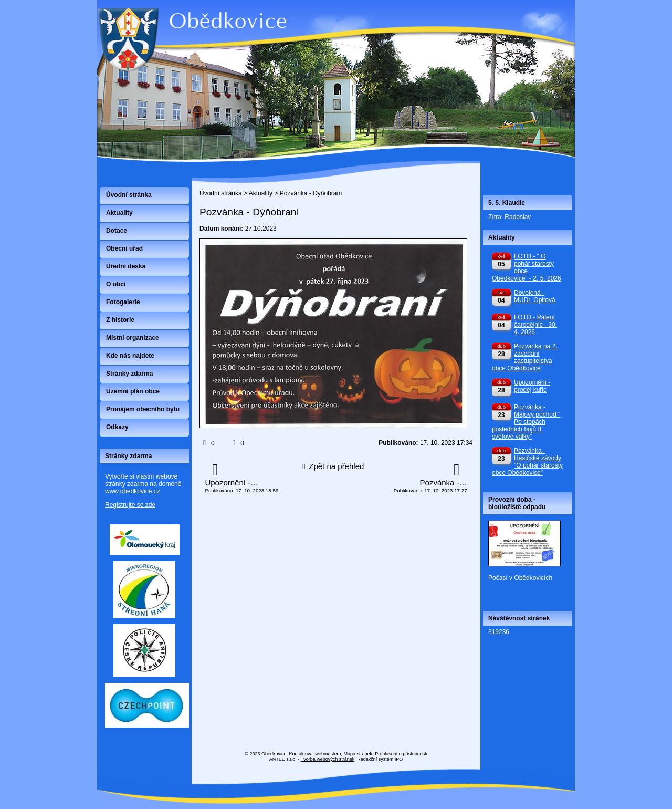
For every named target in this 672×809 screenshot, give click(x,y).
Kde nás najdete (130, 356)
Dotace (117, 231)
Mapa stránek (358, 754)
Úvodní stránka (221, 193)
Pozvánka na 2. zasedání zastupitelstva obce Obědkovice (525, 357)
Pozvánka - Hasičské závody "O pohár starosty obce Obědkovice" (527, 462)
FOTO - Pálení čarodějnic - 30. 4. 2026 (535, 325)
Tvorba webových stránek (328, 759)
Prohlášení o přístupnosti (401, 754)
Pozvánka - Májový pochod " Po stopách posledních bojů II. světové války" (526, 422)
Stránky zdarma (129, 374)
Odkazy (117, 427)
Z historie (120, 320)
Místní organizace (133, 338)
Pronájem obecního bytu (143, 409)
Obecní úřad (124, 248)
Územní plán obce (133, 391)
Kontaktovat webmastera (315, 754)
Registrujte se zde (130, 505)
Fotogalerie (123, 302)
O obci (116, 284)
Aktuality (261, 193)
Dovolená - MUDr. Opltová (535, 296)
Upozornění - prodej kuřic (532, 386)
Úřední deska (126, 266)
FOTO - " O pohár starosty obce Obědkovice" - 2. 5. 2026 (527, 267)
